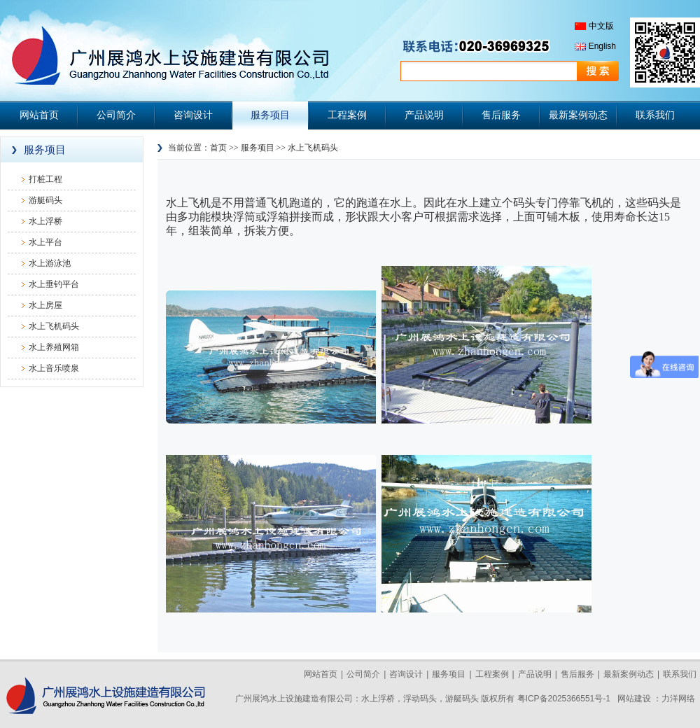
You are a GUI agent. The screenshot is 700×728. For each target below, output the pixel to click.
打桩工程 (45, 179)
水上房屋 (45, 305)
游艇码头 (45, 200)
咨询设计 (193, 115)
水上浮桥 (45, 221)
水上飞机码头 (54, 326)
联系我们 (655, 115)
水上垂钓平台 (54, 284)
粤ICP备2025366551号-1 (564, 699)
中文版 (601, 26)
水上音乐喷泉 (54, 368)
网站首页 (39, 115)
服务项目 (270, 115)
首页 (218, 148)
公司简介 (116, 115)
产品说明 (424, 115)
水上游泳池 (50, 263)
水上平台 (45, 242)
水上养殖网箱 (54, 347)
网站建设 (634, 699)
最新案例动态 (578, 115)
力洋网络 (678, 699)
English (602, 46)
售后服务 (501, 115)
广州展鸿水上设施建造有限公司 (168, 51)
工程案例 (347, 115)
